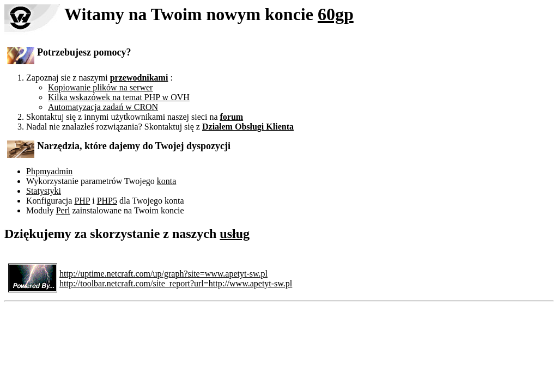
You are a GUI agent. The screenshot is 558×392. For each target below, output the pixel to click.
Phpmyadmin (49, 171)
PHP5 (107, 201)
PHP (82, 201)
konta (167, 181)
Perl (63, 210)
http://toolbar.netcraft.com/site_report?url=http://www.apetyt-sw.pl (176, 283)
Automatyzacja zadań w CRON (103, 107)
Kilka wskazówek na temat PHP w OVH (119, 97)
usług (235, 234)
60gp (336, 14)
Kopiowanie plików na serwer (100, 87)
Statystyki (44, 191)
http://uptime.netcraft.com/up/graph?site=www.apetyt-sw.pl (163, 274)
